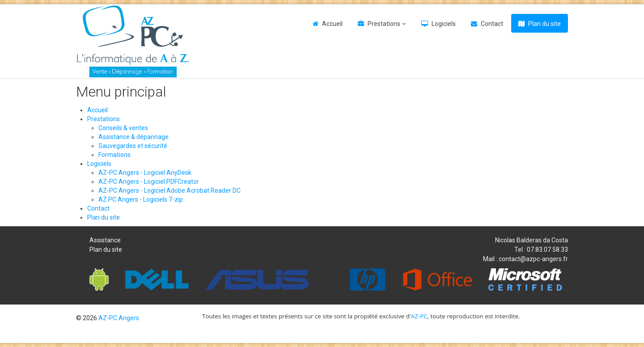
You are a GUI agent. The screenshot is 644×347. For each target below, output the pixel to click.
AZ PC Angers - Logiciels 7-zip (141, 199)
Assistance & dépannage (133, 137)
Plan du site (544, 24)
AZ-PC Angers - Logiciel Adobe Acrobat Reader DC (169, 190)
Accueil (332, 24)
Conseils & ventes (123, 128)
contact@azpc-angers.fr (533, 259)
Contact (492, 24)
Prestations (384, 24)
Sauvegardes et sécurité (133, 146)
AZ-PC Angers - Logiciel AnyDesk (145, 173)
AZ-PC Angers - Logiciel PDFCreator (149, 182)
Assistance (105, 240)
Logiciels (444, 24)
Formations (114, 155)
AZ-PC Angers (119, 318)
